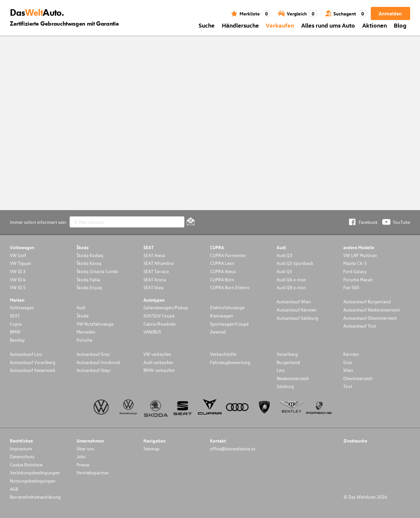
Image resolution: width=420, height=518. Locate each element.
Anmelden (390, 13)
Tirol (348, 386)
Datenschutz (22, 456)
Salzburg (285, 386)
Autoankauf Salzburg (297, 318)
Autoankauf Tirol (360, 326)
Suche (207, 25)
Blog (400, 25)
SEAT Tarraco (156, 271)
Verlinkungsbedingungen (35, 473)
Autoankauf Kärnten (297, 310)
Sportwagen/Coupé (229, 324)
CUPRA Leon (222, 263)
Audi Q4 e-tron (291, 280)
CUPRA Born (222, 280)
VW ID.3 (18, 271)
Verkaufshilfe (223, 354)
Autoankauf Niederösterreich (372, 310)
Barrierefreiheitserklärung (35, 497)
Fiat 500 (351, 287)
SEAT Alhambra (158, 263)
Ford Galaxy (355, 271)
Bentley (17, 340)
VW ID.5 (18, 287)
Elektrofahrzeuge (227, 307)
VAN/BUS (152, 332)
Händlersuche (240, 25)
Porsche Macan (358, 280)
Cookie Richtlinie (26, 465)
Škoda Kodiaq (90, 255)
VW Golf (18, 255)
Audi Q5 (284, 271)
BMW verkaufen (159, 370)
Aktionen (375, 25)
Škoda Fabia (88, 280)
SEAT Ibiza (153, 287)
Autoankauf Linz (26, 354)
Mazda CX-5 (355, 263)
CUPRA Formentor (228, 255)
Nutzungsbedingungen (33, 481)
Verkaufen (280, 25)
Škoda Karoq (89, 263)
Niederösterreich (293, 378)
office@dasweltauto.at (233, 449)
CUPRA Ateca (223, 271)
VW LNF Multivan (360, 255)
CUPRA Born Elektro (230, 287)
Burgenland (288, 362)
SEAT (15, 316)
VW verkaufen (157, 354)
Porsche (84, 340)
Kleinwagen (222, 316)
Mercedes (86, 332)
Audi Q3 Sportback (295, 263)
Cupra (16, 324)
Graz (348, 362)
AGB (14, 489)
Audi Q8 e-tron (291, 287)
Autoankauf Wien (294, 302)
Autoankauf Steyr (94, 370)
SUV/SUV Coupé (159, 316)
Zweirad (218, 332)
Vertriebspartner (93, 473)
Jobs (81, 456)
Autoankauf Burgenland (367, 302)
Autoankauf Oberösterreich (370, 318)
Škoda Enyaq (89, 287)
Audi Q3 (284, 255)
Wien (348, 370)
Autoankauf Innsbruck (98, 362)
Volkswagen (22, 307)
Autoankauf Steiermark (33, 370)
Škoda (83, 316)
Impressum (21, 449)
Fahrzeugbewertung (230, 362)
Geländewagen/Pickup (166, 307)
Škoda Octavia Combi (97, 271)
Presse (83, 465)
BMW (15, 332)
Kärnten (351, 354)
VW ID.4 (18, 280)
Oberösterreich (358, 378)
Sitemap (151, 449)
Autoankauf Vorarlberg (33, 362)
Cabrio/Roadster (160, 324)
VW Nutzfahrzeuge (95, 324)
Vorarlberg (287, 354)
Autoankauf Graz (93, 354)
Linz (281, 370)
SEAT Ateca (154, 255)
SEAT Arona (155, 280)
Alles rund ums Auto (328, 25)
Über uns (85, 449)
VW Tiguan (21, 263)
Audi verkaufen (158, 362)
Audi (81, 307)
